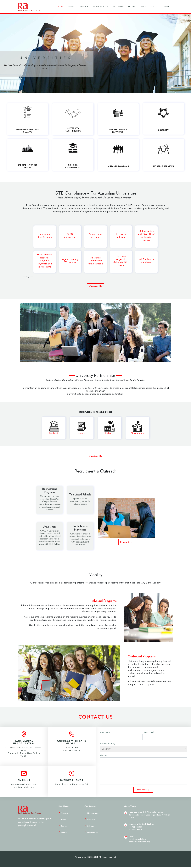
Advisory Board (101, 7)
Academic (54, 437)
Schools (91, 826)
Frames (132, 7)
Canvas (82, 7)
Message (104, 755)
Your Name (105, 732)
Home (60, 7)
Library (143, 7)
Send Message (143, 790)
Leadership (119, 7)
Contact (166, 7)
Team (63, 820)
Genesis (71, 7)
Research (82, 437)
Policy (154, 7)
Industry (110, 437)
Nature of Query (107, 744)
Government (137, 437)
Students (91, 820)
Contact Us (95, 286)
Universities (93, 813)
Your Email (149, 732)
